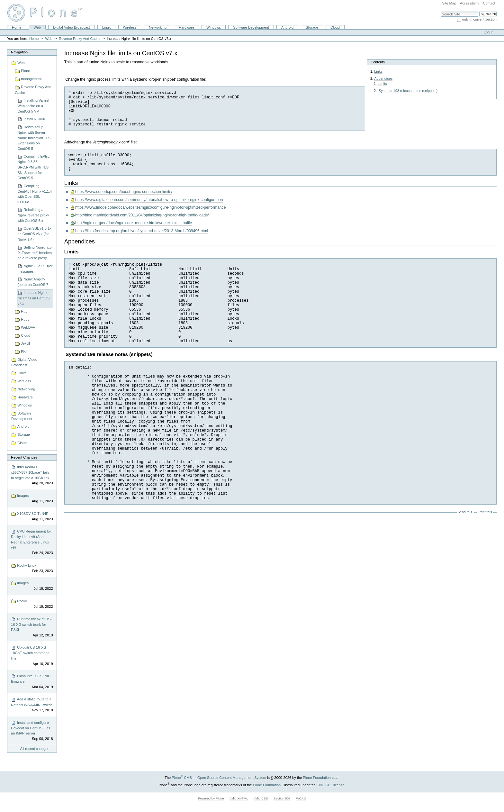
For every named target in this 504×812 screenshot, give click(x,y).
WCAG (301, 798)
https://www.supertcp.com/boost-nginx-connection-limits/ (124, 192)
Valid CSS (261, 798)
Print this (485, 512)
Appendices (383, 78)
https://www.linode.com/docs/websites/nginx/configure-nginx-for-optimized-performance (150, 207)
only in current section (479, 19)
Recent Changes (24, 457)
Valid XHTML (239, 798)
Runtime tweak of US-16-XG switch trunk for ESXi (32, 627)
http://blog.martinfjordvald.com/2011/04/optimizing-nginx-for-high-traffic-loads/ (142, 215)
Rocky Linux (32, 568)
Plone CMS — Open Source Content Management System (219, 778)
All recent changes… (37, 749)
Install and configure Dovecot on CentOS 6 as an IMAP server (32, 731)
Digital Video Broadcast (71, 27)
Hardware (186, 27)
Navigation (19, 52)
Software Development (251, 27)
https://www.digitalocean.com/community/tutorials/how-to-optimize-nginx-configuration (149, 200)
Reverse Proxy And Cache (80, 39)
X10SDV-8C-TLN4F (32, 517)
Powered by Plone (211, 798)
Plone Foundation (317, 778)
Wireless (130, 27)
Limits (382, 84)
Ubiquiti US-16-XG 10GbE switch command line (32, 656)
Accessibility (470, 3)
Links (378, 71)
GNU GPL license (331, 785)
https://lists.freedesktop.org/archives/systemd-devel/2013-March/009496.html (142, 231)
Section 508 (282, 798)
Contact (489, 3)
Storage (312, 27)
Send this (465, 512)
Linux (106, 27)
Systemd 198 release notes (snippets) (408, 91)
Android (287, 27)
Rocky (32, 604)
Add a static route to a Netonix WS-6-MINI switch (32, 705)
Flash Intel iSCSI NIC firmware (32, 682)
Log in (489, 32)
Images (32, 499)
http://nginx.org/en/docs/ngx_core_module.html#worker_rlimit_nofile (134, 223)
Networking (158, 27)
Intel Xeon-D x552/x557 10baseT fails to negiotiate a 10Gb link (32, 475)
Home (17, 27)
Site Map (449, 3)
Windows (214, 27)
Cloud (335, 27)
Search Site (441, 11)
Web (37, 27)
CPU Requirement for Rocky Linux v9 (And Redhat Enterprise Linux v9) (32, 542)
